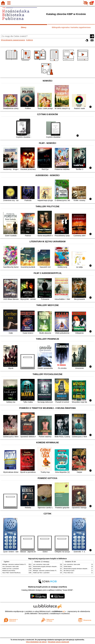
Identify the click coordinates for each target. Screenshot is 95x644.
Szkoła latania (37, 569)
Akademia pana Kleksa (9, 571)
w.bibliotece (58, 611)
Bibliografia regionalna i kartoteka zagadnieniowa (71, 27)
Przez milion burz (68, 573)
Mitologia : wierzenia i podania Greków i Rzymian (16, 564)
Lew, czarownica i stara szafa (10, 567)
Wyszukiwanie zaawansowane (13, 40)
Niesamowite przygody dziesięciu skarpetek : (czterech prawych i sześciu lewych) (56, 567)
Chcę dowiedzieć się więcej (36, 642)
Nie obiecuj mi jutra (69, 571)
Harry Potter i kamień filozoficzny (11, 573)
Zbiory (24, 27)
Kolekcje (30, 40)
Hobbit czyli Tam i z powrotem (11, 569)
